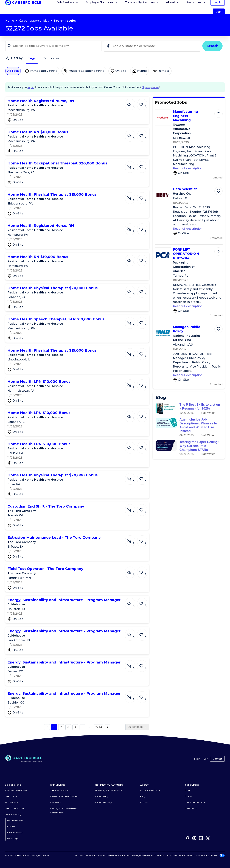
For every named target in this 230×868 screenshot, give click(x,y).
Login (197, 759)
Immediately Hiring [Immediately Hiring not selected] (41, 71)
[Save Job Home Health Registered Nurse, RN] (143, 103)
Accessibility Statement (119, 855)
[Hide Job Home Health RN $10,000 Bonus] (133, 134)
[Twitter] (208, 838)
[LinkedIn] (201, 838)
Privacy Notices (97, 855)
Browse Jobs (12, 802)
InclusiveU (55, 802)
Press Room (191, 808)
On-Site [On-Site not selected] (118, 71)
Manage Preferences (142, 855)
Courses (11, 826)
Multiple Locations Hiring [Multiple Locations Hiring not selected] (84, 71)
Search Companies (15, 808)
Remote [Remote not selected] (161, 71)
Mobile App (13, 838)
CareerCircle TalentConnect (64, 796)
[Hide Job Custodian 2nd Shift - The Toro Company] (133, 508)
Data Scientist (185, 189)
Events (188, 796)
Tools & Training (13, 814)
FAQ (143, 796)
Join (206, 759)
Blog (187, 790)
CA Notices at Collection (182, 855)
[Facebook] (187, 838)
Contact (217, 759)
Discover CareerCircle (16, 790)
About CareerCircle (150, 790)
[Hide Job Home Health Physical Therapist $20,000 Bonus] (133, 290)
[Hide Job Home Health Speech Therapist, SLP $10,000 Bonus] (133, 321)
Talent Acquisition (59, 790)
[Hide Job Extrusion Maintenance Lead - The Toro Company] (133, 539)
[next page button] (108, 727)
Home (10, 21)
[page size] (137, 727)
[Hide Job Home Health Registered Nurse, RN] (133, 103)
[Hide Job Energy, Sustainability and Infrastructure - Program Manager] (133, 602)
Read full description (188, 168)
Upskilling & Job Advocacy (109, 790)
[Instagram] (194, 838)
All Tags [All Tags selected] (13, 71)
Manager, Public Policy (186, 329)
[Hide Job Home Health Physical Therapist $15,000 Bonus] (133, 196)
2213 (99, 727)
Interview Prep (15, 832)
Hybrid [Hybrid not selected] (139, 71)
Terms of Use (81, 855)
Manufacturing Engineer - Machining (185, 116)
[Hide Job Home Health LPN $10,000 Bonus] (133, 383)
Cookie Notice (161, 855)
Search (212, 46)
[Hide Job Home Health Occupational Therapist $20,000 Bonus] (133, 165)
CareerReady (102, 796)
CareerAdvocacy (103, 802)
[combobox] (152, 46)
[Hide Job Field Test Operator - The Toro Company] (133, 571)
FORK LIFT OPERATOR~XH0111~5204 (186, 254)
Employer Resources (195, 802)
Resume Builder (15, 820)
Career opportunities (34, 21)
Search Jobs (11, 796)
